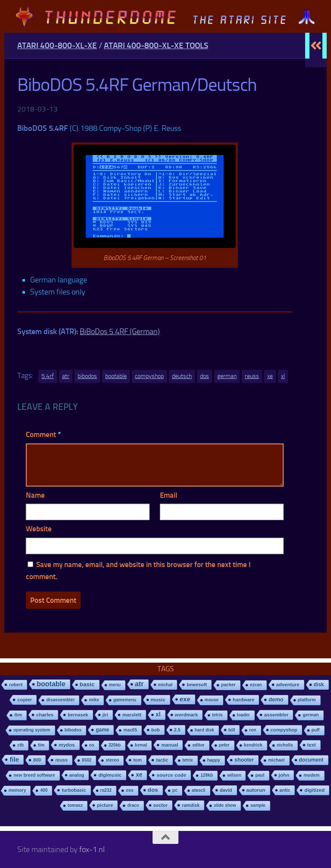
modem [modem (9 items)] (311, 775)
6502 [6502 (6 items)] (87, 760)
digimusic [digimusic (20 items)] (110, 775)
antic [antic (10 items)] (285, 790)
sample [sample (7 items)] (258, 805)
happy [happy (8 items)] (214, 760)
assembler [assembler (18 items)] (276, 715)
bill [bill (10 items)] (232, 730)
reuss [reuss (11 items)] (61, 760)
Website (39, 529)
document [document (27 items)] (311, 760)
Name (35, 495)
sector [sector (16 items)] (161, 805)
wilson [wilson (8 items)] (234, 775)
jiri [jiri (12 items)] (105, 715)
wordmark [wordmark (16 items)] (187, 715)
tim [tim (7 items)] (41, 745)
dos (205, 376)
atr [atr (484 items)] (139, 684)
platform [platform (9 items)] (307, 700)
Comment (43, 434)
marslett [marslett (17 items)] (132, 715)
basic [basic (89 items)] (87, 684)
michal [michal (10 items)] (165, 685)
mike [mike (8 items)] (94, 700)
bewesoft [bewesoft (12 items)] (197, 685)
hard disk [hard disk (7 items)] (205, 730)
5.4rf (48, 376)
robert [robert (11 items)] (16, 685)
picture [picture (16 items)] (105, 805)
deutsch (182, 376)
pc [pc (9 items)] (175, 790)
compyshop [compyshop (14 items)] (284, 730)
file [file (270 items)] (14, 759)
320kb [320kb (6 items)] (115, 745)
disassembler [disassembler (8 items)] (60, 700)
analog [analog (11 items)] (77, 775)
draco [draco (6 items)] (133, 805)
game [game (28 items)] (102, 730)
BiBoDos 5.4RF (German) (120, 332)
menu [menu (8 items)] (115, 685)
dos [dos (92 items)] (153, 790)
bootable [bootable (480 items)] (51, 684)
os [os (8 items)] (92, 745)
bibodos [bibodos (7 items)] (73, 730)
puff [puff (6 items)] (316, 730)
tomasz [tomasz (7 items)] (75, 805)
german (227, 376)
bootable (116, 376)
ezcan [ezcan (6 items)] (256, 685)
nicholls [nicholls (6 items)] (285, 745)
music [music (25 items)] (158, 700)
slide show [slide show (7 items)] (225, 805)
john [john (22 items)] (284, 775)
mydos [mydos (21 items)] (67, 745)
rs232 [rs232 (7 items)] (106, 790)
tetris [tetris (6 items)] (217, 715)
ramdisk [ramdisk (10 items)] (191, 805)
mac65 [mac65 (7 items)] (130, 730)
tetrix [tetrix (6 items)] (187, 760)
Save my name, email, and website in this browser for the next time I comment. (138, 571)
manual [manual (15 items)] (170, 745)
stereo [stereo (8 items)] (112, 760)
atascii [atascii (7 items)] (199, 790)
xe (270, 376)
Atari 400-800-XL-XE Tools (156, 45)
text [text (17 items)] (312, 745)
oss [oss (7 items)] (130, 790)
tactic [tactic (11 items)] (162, 760)
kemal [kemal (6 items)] (141, 745)
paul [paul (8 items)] (260, 775)
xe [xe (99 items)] (139, 775)
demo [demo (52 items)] (276, 699)
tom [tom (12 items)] (137, 760)
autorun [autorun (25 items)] (256, 790)
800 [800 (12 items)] (37, 760)
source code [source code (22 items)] (171, 775)
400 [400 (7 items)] (44, 790)
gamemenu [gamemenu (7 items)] (125, 700)
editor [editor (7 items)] (198, 745)
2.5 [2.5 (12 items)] (177, 730)
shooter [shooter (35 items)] (244, 760)
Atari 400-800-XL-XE (57, 45)
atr (66, 376)
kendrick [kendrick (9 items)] (253, 745)
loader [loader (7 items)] (244, 715)
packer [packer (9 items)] (228, 685)
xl (283, 376)
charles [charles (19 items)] (45, 715)
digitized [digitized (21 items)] (314, 790)
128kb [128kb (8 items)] (207, 775)
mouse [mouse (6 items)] (212, 700)
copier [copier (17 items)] (25, 700)
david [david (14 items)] (226, 790)
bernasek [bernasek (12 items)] (78, 715)
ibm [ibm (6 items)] (18, 715)
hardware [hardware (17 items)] (244, 700)
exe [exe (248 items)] (185, 699)
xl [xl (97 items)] (158, 715)
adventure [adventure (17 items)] (288, 685)
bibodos (87, 376)
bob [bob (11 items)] (156, 730)
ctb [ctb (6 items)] (20, 745)
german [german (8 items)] (311, 715)
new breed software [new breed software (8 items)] (34, 775)
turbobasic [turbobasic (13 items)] (74, 790)
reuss (252, 376)
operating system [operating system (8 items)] (32, 730)
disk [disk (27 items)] (319, 685)
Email (169, 495)
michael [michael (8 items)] (276, 760)
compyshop (149, 376)
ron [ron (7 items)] (253, 730)
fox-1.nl (92, 849)
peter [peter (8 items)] (224, 745)
